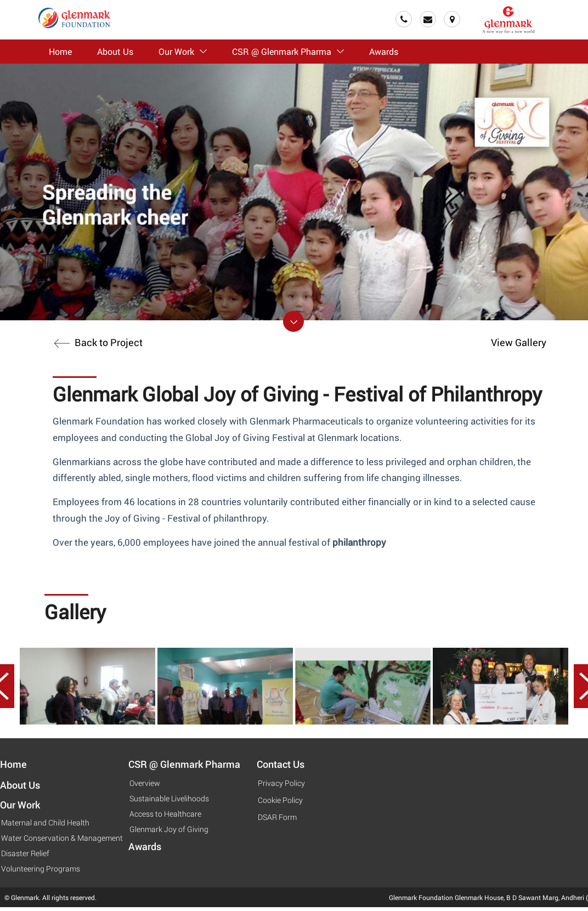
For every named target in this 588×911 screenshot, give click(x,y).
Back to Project (98, 342)
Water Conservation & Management (62, 838)
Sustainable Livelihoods (169, 798)
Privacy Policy (281, 783)
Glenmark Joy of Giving (169, 829)
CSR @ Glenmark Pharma (288, 51)
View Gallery (519, 342)
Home (60, 51)
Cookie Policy (280, 800)
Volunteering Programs (41, 868)
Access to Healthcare (165, 814)
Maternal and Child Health (45, 822)
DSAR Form (277, 817)
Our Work (183, 51)
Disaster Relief (25, 853)
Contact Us (281, 764)
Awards (384, 51)
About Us (115, 51)
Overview (145, 783)
